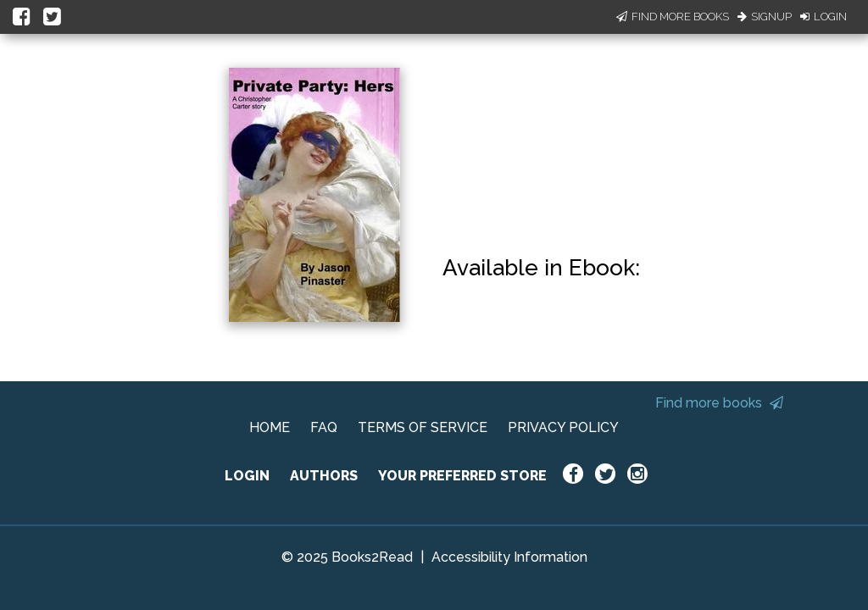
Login (823, 17)
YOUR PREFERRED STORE (462, 476)
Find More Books (673, 17)
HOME (270, 427)
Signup (765, 17)
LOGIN (247, 476)
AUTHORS (324, 476)
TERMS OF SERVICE (423, 427)
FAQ (324, 427)
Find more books (719, 403)
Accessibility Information (509, 557)
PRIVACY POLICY (563, 427)
